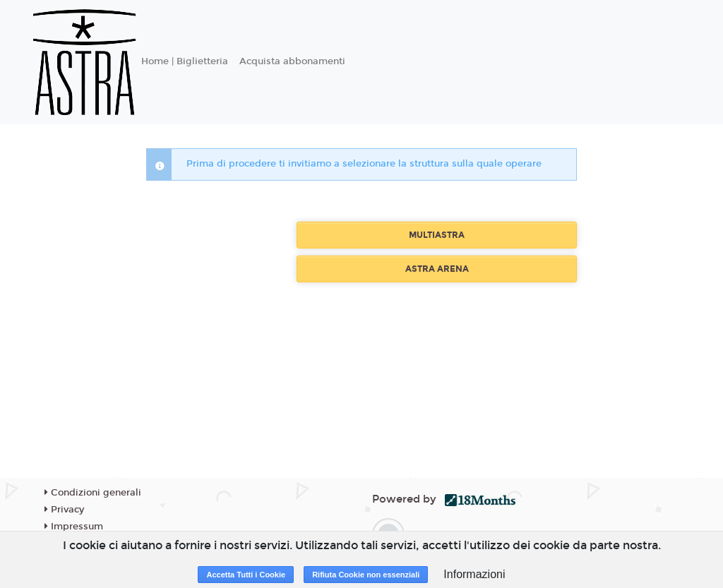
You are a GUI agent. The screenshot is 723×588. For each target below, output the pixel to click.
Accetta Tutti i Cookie (246, 575)
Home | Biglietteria (185, 61)
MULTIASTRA (437, 235)
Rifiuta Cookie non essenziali (366, 575)
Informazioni (474, 574)
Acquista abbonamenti (292, 61)
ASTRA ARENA (437, 269)
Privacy (64, 510)
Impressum (74, 527)
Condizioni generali (93, 493)
